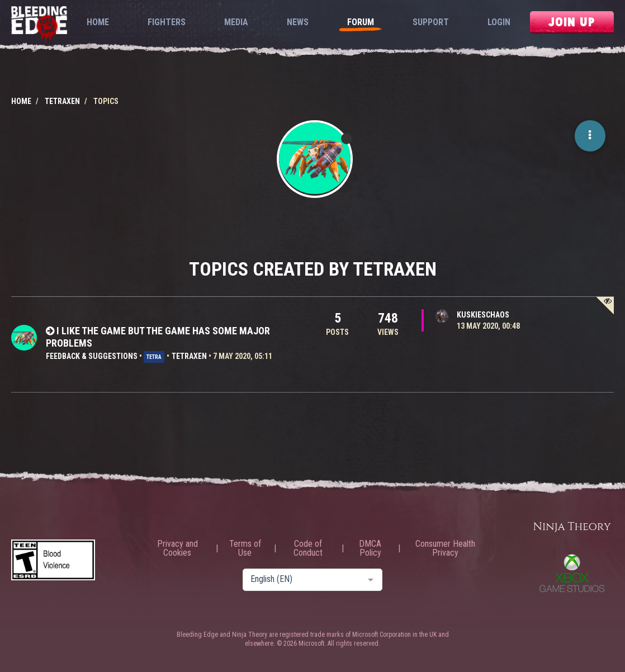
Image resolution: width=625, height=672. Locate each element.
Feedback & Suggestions (92, 356)
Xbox (572, 573)
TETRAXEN (189, 356)
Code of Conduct (308, 548)
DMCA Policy (370, 548)
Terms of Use (245, 548)
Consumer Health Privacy (445, 548)
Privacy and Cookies (177, 548)
